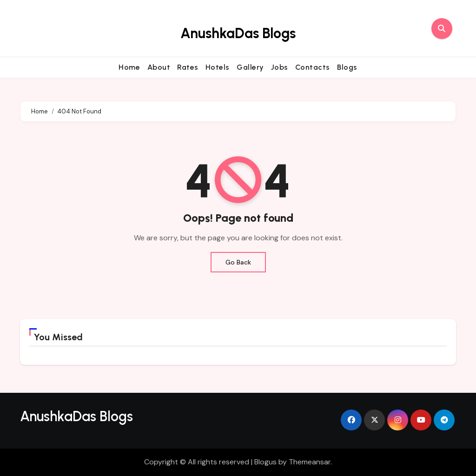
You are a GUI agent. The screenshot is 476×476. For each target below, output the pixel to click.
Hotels (218, 67)
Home (129, 67)
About (159, 67)
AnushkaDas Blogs (238, 33)
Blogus (265, 462)
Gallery (250, 67)
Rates (188, 67)
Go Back (238, 262)
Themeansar (310, 462)
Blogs (347, 67)
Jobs (280, 67)
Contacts (313, 67)
